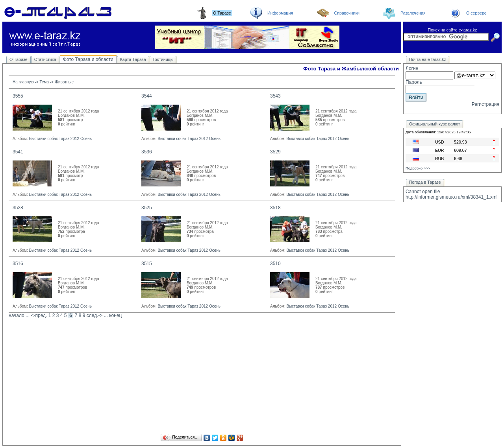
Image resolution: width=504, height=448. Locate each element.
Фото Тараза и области (88, 59)
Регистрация (485, 104)
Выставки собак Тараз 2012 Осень (60, 139)
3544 (147, 96)
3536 (147, 152)
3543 (275, 96)
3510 (275, 264)
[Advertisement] (202, 377)
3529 (275, 152)
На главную (23, 82)
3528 (18, 208)
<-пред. (39, 315)
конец (115, 315)
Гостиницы (163, 59)
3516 (18, 264)
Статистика (45, 59)
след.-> (95, 315)
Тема (44, 82)
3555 (18, 96)
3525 (147, 208)
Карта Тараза (133, 59)
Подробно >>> (418, 168)
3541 (18, 152)
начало (17, 315)
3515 (147, 264)
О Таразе (19, 59)
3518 (275, 208)
